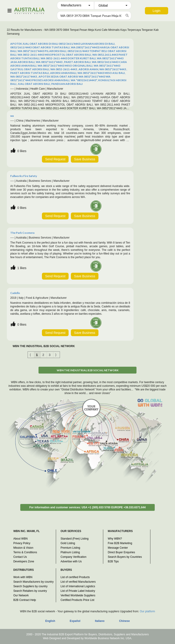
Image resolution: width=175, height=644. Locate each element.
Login (157, 11)
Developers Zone (24, 561)
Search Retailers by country (30, 591)
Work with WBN (23, 577)
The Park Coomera (22, 233)
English (50, 621)
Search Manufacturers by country (33, 582)
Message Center (118, 548)
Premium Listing (70, 548)
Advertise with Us (71, 561)
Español (75, 621)
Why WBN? (115, 539)
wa (12, 116)
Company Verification (73, 557)
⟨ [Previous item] (30, 355)
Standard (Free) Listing (75, 539)
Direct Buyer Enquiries (121, 552)
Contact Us (20, 557)
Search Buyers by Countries (125, 557)
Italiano (100, 621)
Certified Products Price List (77, 600)
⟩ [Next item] (56, 355)
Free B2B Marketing (120, 543)
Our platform (147, 611)
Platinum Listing (70, 552)
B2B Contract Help (24, 600)
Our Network (21, 595)
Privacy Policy (22, 543)
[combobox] (76, 5)
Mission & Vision (23, 548)
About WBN (20, 539)
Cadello (15, 293)
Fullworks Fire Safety (24, 176)
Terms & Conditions (25, 552)
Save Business (85, 159)
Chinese (125, 621)
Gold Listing (68, 543)
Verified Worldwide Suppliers (78, 595)
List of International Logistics (78, 586)
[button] (76, 5)
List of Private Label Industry (78, 591)
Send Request (55, 159)
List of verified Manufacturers (78, 582)
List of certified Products (75, 577)
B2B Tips (113, 561)
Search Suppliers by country (30, 586)
